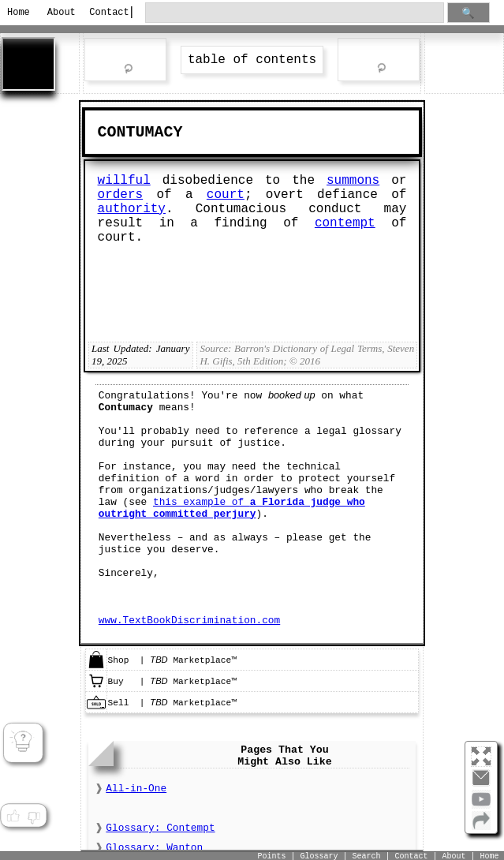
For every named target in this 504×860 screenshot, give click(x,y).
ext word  (379, 61)
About (62, 13)
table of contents (252, 60)
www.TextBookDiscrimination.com (189, 621)
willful (124, 181)
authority (132, 209)
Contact (104, 13)
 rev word (125, 62)
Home (19, 13)
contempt (345, 223)
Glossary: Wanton (154, 848)
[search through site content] (295, 13)
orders (121, 195)
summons (353, 181)
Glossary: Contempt (160, 828)
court (226, 195)
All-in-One (136, 789)
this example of (232, 508)
